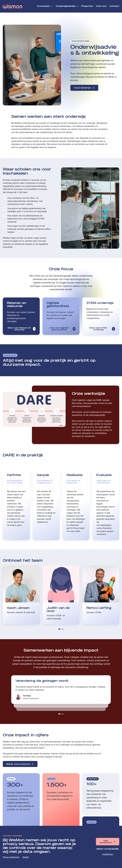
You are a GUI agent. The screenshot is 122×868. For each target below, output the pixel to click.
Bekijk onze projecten (18, 764)
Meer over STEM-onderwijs (99, 329)
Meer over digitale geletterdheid (59, 329)
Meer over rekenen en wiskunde (19, 329)
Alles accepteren (106, 842)
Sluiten (26, 857)
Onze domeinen (83, 88)
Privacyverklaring (11, 857)
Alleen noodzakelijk (108, 849)
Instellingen (108, 854)
